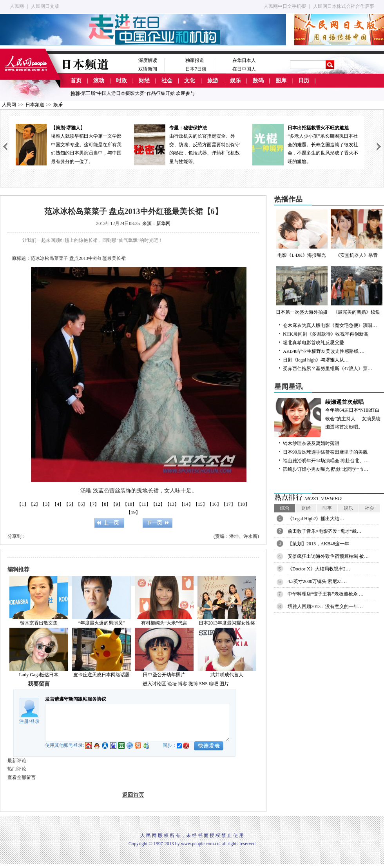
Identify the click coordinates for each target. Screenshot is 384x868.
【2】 (34, 504)
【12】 (158, 504)
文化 (190, 81)
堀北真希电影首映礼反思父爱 (313, 343)
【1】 (23, 504)
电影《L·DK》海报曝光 (302, 234)
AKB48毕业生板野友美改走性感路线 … (324, 351)
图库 (281, 81)
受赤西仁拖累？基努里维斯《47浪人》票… (328, 369)
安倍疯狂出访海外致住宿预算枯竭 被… (328, 556)
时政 (121, 81)
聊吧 (214, 684)
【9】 (117, 504)
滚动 (99, 81)
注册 (24, 721)
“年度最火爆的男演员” (102, 623)
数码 (258, 81)
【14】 (186, 504)
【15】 (200, 504)
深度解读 (148, 60)
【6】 (82, 504)
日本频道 (35, 105)
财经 (144, 81)
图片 (224, 684)
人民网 (17, 6)
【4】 (58, 504)
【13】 (172, 504)
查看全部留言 (22, 777)
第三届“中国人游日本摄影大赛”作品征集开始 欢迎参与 (138, 93)
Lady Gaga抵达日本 (39, 675)
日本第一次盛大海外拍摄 (302, 291)
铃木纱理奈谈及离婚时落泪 (311, 443)
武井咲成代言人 (227, 675)
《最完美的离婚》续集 (357, 291)
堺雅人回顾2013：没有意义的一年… (325, 607)
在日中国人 (244, 69)
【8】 (105, 504)
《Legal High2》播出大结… (316, 519)
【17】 (228, 504)
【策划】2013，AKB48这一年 (318, 544)
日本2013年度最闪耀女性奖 (227, 623)
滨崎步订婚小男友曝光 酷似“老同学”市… (326, 469)
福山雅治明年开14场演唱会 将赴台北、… (326, 461)
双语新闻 (148, 69)
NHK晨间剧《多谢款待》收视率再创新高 (326, 334)
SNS (203, 684)
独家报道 (195, 60)
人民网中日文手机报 (285, 6)
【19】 (133, 512)
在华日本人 (244, 60)
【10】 (130, 504)
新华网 (163, 223)
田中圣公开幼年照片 (164, 675)
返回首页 (133, 795)
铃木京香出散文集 (39, 623)
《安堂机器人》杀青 (357, 234)
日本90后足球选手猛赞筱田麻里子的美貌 (325, 452)
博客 (183, 684)
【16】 (214, 504)
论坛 (172, 684)
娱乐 (235, 81)
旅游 (213, 81)
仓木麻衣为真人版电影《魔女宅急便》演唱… (330, 325)
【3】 (46, 504)
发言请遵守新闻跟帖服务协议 (76, 699)
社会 (167, 81)
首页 (76, 81)
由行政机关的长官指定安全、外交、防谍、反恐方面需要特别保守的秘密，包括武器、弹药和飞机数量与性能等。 (187, 144)
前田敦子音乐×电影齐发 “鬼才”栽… (324, 531)
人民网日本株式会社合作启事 (344, 6)
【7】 (93, 504)
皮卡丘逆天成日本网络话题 (101, 675)
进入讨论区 (154, 684)
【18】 (243, 504)
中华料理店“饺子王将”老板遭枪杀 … (326, 594)
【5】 (70, 504)
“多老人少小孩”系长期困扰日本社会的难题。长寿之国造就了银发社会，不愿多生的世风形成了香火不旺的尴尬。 (305, 144)
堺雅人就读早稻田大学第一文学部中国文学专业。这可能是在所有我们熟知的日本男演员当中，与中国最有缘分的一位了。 (69, 144)
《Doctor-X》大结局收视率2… (319, 569)
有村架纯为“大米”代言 (164, 623)
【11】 (144, 504)
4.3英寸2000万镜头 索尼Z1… (317, 581)
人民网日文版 (45, 6)
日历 (304, 81)
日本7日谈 (196, 69)
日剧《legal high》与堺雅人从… (316, 360)
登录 (35, 721)
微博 (193, 684)
